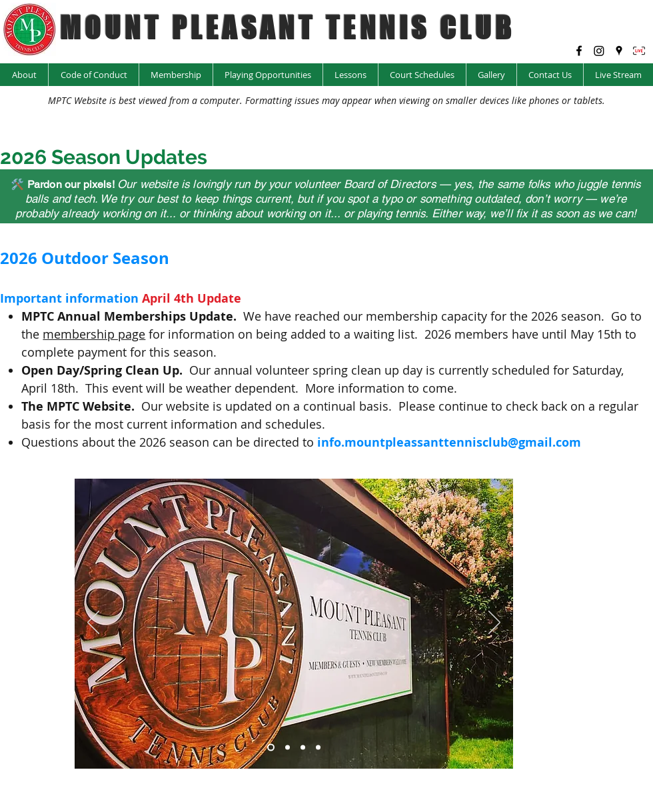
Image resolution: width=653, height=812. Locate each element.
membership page (94, 334)
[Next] (494, 623)
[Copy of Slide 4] (288, 747)
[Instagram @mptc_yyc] (599, 51)
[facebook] (579, 51)
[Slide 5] (318, 747)
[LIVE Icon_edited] (639, 51)
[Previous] (93, 623)
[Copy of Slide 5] (303, 747)
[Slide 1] (271, 747)
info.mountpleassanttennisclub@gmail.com (449, 442)
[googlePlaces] (619, 51)
